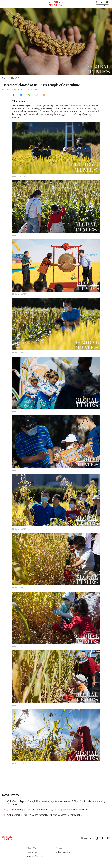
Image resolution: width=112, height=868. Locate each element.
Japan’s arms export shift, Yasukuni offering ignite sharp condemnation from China (48, 809)
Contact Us (32, 852)
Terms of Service (35, 856)
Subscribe (102, 6)
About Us (31, 848)
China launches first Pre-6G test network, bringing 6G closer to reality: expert (45, 815)
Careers (60, 848)
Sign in (99, 2)
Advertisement (63, 852)
